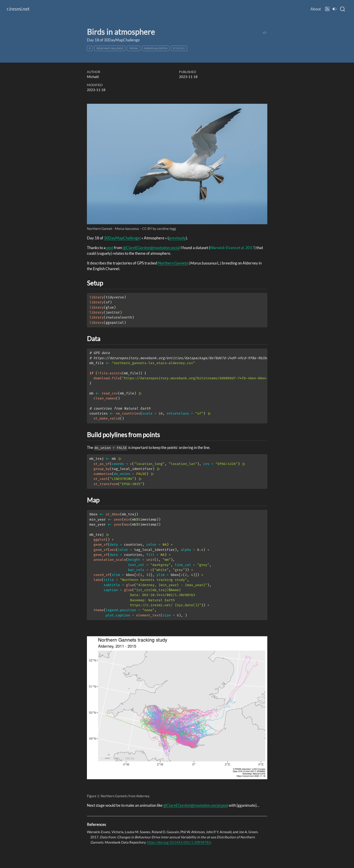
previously (177, 238)
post (110, 248)
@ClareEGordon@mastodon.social (151, 248)
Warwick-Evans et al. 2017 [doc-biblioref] (232, 248)
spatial (134, 48)
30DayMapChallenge (110, 48)
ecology (179, 48)
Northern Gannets (173, 263)
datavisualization (156, 48)
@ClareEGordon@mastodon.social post (196, 805)
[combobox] (343, 9)
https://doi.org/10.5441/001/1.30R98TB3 (179, 842)
